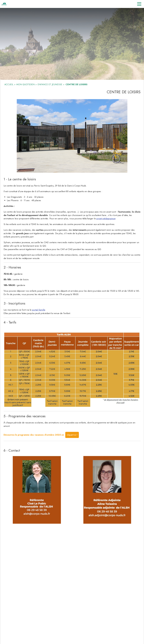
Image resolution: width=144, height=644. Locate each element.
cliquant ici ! (72, 435)
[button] (72, 136)
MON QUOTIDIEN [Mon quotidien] (25, 84)
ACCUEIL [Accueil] (9, 84)
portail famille (39, 310)
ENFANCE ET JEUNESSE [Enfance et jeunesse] (50, 84)
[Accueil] (4, 4)
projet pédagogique (106, 219)
